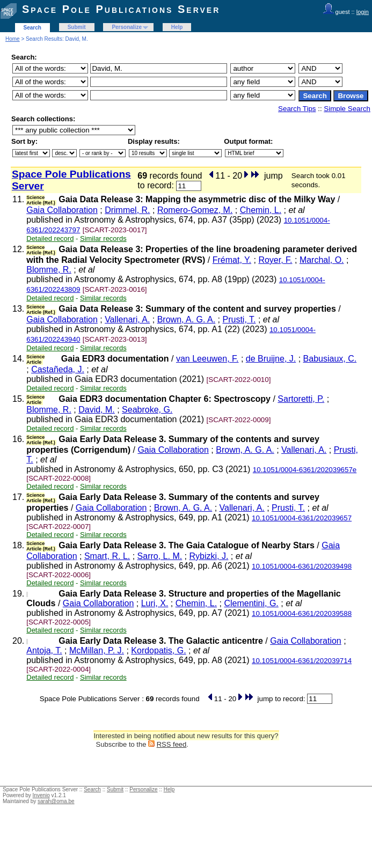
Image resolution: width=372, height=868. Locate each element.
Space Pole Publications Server (121, 9)
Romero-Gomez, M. (195, 210)
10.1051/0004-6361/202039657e (305, 470)
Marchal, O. (322, 260)
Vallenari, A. (127, 319)
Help (177, 27)
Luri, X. (155, 603)
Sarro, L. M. (160, 556)
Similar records (103, 238)
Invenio (41, 795)
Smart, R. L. (107, 556)
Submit (77, 27)
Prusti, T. (239, 319)
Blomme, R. (49, 270)
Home (13, 39)
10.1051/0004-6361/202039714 (302, 661)
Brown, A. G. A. (187, 319)
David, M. (97, 410)
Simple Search (347, 109)
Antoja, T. (44, 650)
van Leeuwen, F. (207, 359)
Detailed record (50, 238)
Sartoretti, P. (301, 399)
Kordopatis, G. (158, 650)
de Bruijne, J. (271, 359)
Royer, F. (275, 260)
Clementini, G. (251, 603)
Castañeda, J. (58, 369)
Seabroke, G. (147, 410)
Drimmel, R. (127, 210)
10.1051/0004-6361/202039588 (302, 613)
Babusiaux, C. (330, 359)
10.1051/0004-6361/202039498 (302, 566)
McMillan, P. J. (97, 650)
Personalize (127, 27)
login (363, 12)
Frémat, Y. (232, 260)
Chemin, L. (261, 210)
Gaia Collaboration (62, 210)
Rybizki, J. (209, 556)
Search (32, 28)
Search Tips (297, 109)
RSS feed (172, 744)
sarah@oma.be (56, 801)
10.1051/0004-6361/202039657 (302, 518)
